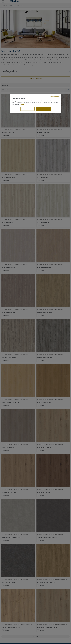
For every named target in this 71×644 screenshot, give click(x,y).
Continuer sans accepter (55, 96)
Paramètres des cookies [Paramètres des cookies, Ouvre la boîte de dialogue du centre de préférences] (27, 109)
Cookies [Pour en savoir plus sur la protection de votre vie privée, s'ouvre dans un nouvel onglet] (22, 104)
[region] (36, 104)
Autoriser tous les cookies (43, 109)
